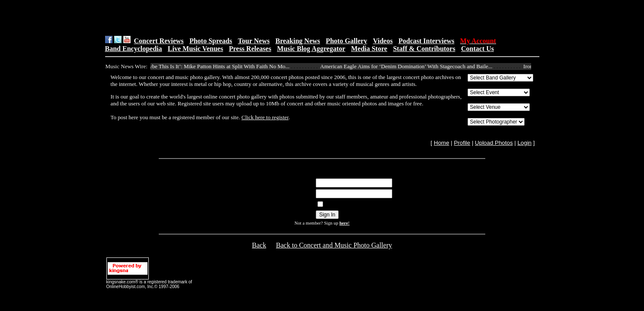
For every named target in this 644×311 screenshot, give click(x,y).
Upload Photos (494, 143)
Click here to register (265, 117)
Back (259, 245)
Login (524, 143)
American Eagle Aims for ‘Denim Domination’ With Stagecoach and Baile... (409, 66)
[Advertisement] (214, 18)
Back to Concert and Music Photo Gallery (334, 245)
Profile (462, 143)
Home (442, 143)
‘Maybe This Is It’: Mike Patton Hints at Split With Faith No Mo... (218, 66)
